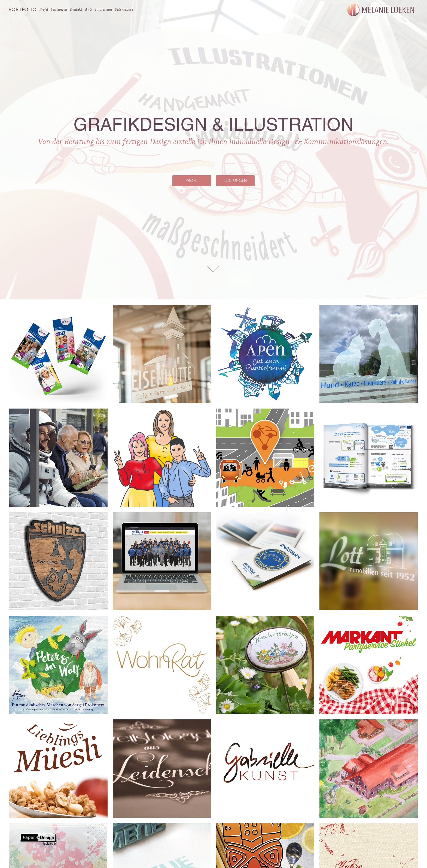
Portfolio (22, 10)
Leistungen (59, 9)
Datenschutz (124, 9)
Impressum (103, 9)
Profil (44, 9)
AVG (89, 9)
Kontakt (76, 9)
